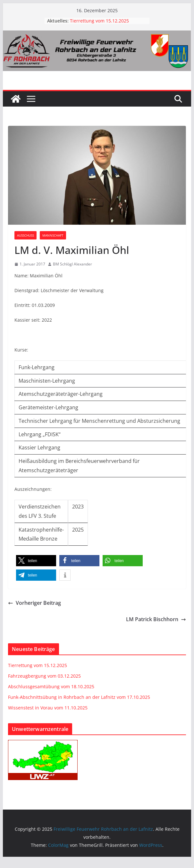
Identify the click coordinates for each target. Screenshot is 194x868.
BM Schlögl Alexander (72, 264)
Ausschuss (25, 235)
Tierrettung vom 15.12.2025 (99, 21)
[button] (36, 561)
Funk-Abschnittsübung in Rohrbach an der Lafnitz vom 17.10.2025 (79, 697)
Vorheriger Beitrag (34, 603)
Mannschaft (53, 235)
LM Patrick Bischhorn (156, 619)
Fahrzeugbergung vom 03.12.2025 (44, 676)
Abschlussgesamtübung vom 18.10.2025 (51, 686)
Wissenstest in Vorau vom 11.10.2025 (48, 708)
